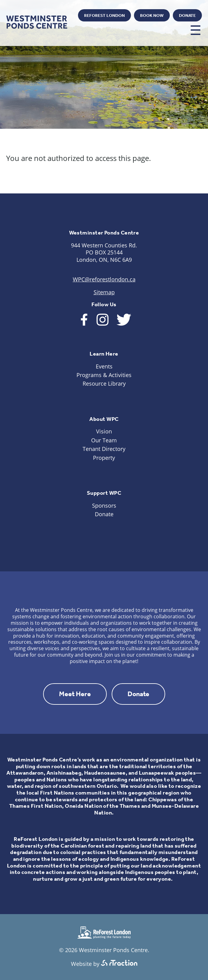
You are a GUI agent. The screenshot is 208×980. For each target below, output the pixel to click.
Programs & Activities (104, 375)
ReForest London (104, 15)
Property (104, 458)
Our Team (104, 440)
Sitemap (104, 292)
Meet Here (75, 694)
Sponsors (104, 505)
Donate (187, 15)
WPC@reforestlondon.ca (104, 279)
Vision (104, 431)
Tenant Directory (104, 449)
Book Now (152, 15)
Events (104, 366)
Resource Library (104, 383)
